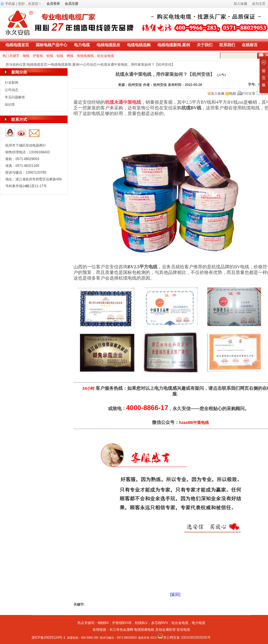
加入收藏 (216, 94)
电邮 (231, 94)
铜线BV (103, 623)
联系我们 (227, 45)
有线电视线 (85, 56)
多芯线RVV (160, 623)
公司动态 (90, 65)
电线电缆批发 (108, 45)
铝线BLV (141, 623)
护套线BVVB (122, 623)
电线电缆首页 (17, 45)
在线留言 (250, 45)
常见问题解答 (15, 97)
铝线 (60, 56)
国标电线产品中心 (52, 45)
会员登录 (53, 4)
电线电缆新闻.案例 (174, 45)
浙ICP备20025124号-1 (48, 638)
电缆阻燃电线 (144, 630)
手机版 (10, 4)
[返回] (175, 594)
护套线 (38, 56)
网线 (70, 56)
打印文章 (246, 94)
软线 (50, 56)
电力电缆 (82, 45)
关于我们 (205, 45)
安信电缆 (183, 630)
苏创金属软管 (166, 630)
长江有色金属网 (121, 630)
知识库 (10, 105)
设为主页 (259, 4)
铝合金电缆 (106, 56)
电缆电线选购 (139, 45)
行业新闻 (12, 83)
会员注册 (72, 4)
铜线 (26, 56)
